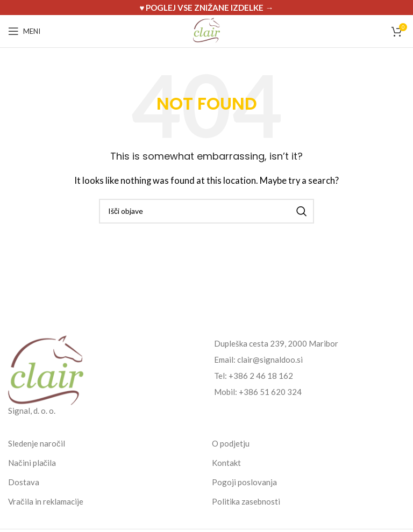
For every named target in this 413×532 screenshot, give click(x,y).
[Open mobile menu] (24, 31)
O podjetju (231, 443)
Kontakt (226, 463)
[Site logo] (206, 30)
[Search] (206, 211)
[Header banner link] (206, 8)
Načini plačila (32, 463)
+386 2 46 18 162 (261, 376)
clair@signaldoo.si (270, 360)
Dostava (24, 482)
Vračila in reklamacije (46, 501)
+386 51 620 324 (270, 392)
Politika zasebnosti (246, 501)
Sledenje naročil (37, 443)
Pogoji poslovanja (244, 482)
